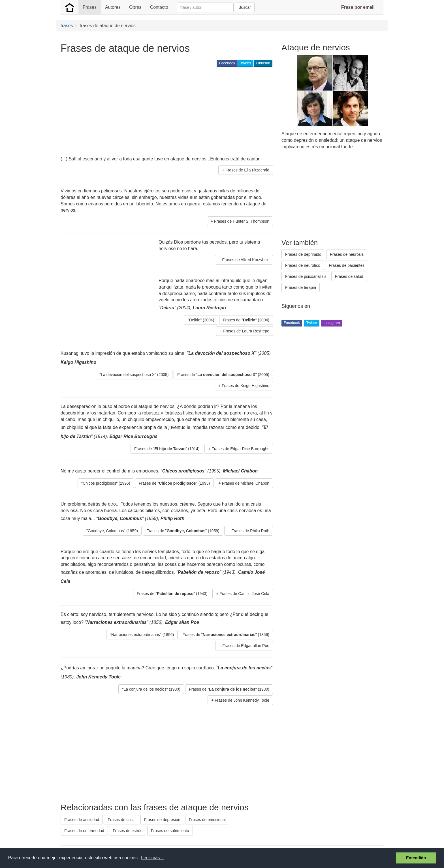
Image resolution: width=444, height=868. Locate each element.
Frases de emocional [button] (207, 820)
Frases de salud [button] (349, 276)
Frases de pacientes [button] (347, 265)
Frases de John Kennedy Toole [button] (242, 700)
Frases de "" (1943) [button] (172, 594)
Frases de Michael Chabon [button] (246, 483)
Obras (135, 7)
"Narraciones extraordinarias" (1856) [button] (142, 635)
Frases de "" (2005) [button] (223, 375)
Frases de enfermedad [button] (84, 831)
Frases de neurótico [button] (303, 265)
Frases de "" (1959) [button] (183, 531)
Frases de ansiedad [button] (82, 820)
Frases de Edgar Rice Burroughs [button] (240, 449)
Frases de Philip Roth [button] (250, 531)
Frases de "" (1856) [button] (226, 635)
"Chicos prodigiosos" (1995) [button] (106, 483)
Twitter (246, 63)
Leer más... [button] (152, 858)
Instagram (332, 323)
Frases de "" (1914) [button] (167, 449)
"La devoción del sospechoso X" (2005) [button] (134, 375)
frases (67, 26)
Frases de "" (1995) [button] (174, 483)
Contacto (159, 7)
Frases (90, 7)
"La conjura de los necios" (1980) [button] (151, 689)
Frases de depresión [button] (162, 820)
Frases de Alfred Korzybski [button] (246, 260)
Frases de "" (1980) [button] (229, 689)
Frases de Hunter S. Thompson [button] (242, 221)
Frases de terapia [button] (301, 287)
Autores (113, 7)
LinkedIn (263, 63)
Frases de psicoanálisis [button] (306, 276)
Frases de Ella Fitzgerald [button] (247, 170)
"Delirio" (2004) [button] (201, 320)
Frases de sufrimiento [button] (170, 831)
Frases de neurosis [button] (347, 254)
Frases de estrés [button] (127, 831)
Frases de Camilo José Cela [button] (244, 594)
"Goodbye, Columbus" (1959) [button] (112, 531)
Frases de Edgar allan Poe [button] (246, 646)
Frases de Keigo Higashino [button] (246, 386)
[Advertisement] (164, 112)
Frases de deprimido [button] (303, 254)
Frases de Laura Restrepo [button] (246, 331)
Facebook (227, 63)
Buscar (245, 7)
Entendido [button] (416, 858)
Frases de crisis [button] (121, 820)
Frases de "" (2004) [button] (246, 320)
